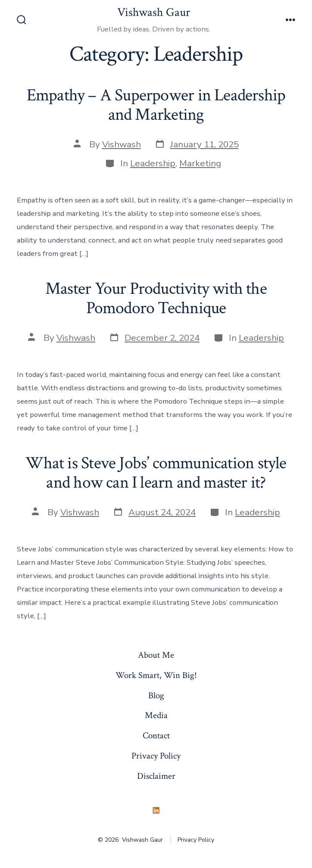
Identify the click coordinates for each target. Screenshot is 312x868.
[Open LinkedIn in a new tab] (156, 811)
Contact (156, 736)
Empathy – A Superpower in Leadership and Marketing (156, 105)
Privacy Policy (156, 756)
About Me (156, 655)
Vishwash (122, 144)
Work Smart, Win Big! (156, 675)
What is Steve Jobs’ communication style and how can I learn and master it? (156, 473)
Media (156, 715)
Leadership (153, 163)
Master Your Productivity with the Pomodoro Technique (156, 299)
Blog (156, 695)
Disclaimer (156, 776)
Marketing (200, 163)
